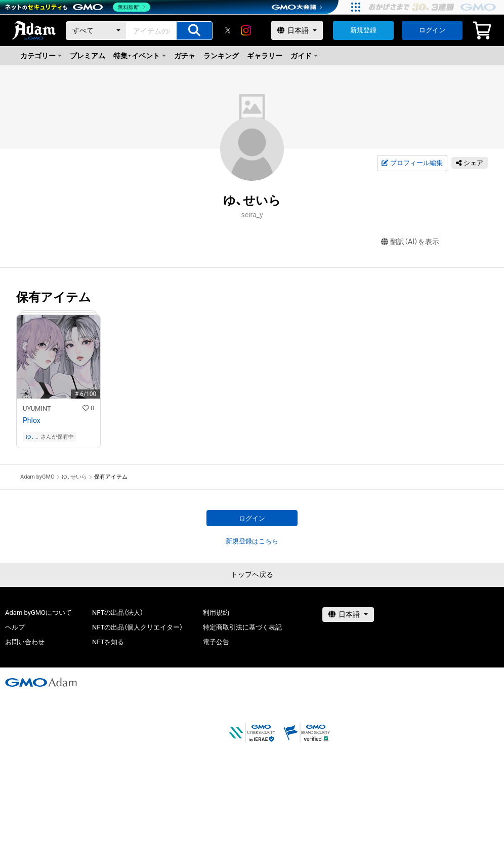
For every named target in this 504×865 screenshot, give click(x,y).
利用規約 (216, 613)
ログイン (432, 30)
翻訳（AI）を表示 (410, 242)
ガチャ (185, 56)
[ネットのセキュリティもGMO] (78, 7)
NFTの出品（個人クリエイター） (137, 627)
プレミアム (88, 56)
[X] (228, 30)
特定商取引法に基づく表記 (242, 627)
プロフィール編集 (412, 163)
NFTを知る (108, 642)
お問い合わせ (25, 642)
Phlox (32, 420)
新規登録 (363, 30)
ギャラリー (265, 56)
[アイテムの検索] (194, 31)
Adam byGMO (37, 477)
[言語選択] (297, 30)
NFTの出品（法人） (118, 613)
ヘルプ (15, 627)
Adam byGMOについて (38, 613)
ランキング (221, 56)
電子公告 (216, 642)
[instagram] (246, 30)
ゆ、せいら (31, 437)
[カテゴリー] (96, 31)
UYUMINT (37, 408)
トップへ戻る (252, 574)
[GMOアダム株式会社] (41, 682)
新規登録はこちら (252, 541)
